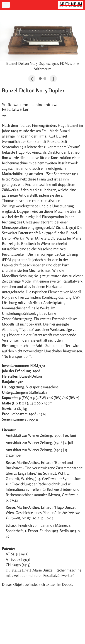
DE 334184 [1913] (18, 570)
